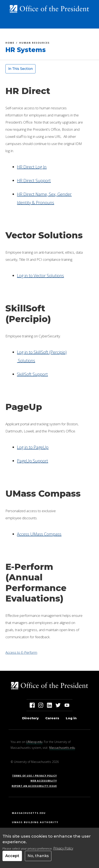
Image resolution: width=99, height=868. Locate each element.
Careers (52, 718)
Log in (71, 718)
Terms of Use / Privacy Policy (36, 776)
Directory (30, 718)
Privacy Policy (63, 851)
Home (10, 43)
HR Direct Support (34, 181)
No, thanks (38, 859)
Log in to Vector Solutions (40, 276)
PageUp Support (32, 461)
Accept (12, 859)
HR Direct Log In (32, 167)
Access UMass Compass (39, 534)
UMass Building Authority (35, 822)
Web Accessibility (44, 781)
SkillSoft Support (32, 374)
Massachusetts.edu (62, 748)
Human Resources (34, 43)
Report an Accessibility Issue (36, 786)
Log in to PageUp (33, 447)
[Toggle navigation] (89, 24)
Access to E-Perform (21, 652)
